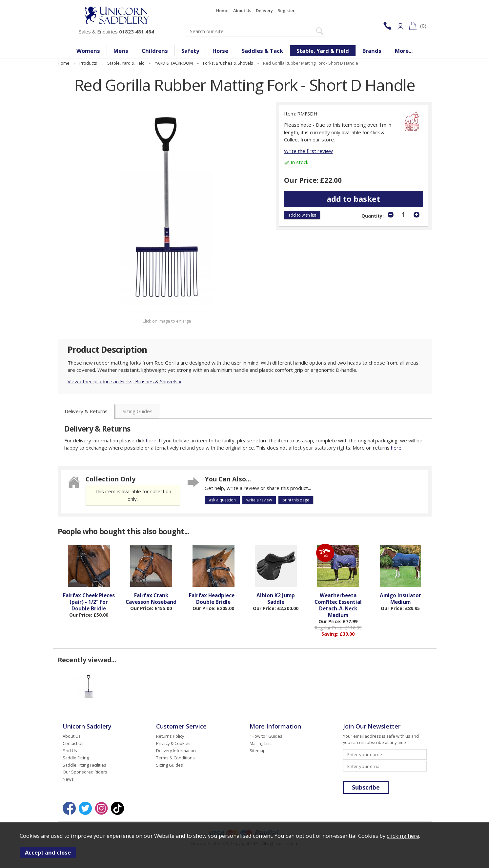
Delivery (264, 11)
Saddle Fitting (76, 758)
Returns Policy (170, 736)
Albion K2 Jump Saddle (276, 599)
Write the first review (308, 151)
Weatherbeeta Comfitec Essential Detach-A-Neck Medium (338, 605)
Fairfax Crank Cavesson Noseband (151, 599)
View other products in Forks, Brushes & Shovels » (124, 381)
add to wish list (302, 215)
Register (286, 11)
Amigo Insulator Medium (400, 599)
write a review (259, 500)
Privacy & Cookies (173, 743)
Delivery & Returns (86, 411)
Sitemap (258, 751)
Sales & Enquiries (117, 32)
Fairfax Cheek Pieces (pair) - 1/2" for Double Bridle (89, 602)
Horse (220, 51)
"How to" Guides (266, 736)
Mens (121, 51)
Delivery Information (176, 751)
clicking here (403, 836)
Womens (88, 51)
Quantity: (373, 216)
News (68, 779)
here (396, 448)
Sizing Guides (138, 411)
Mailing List (260, 743)
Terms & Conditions (175, 758)
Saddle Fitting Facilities (84, 765)
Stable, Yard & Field (323, 51)
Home (222, 11)
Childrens (155, 51)
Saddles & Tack (262, 51)
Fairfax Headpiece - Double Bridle (213, 599)
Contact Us (73, 743)
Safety (190, 51)
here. (152, 440)
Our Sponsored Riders (85, 772)
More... (404, 51)
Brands (372, 51)
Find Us (70, 751)
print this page (296, 500)
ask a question (222, 500)
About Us (242, 11)
